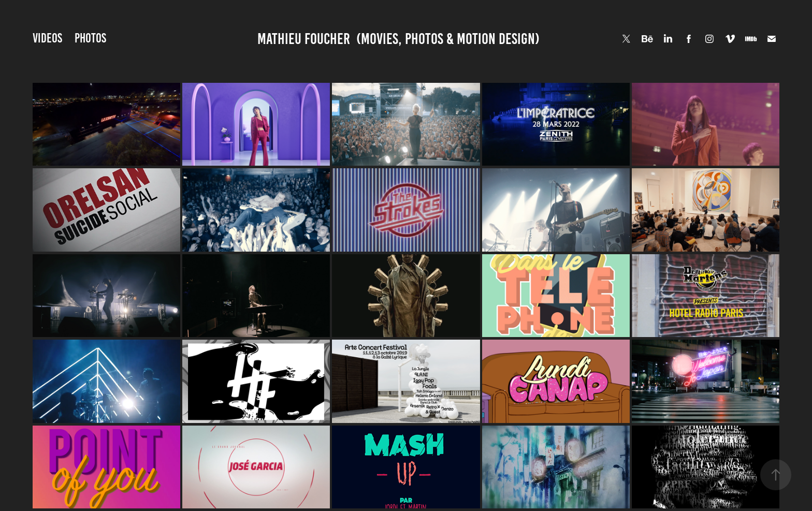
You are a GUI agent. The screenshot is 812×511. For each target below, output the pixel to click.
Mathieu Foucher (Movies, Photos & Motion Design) (398, 39)
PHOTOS (90, 38)
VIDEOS (47, 38)
